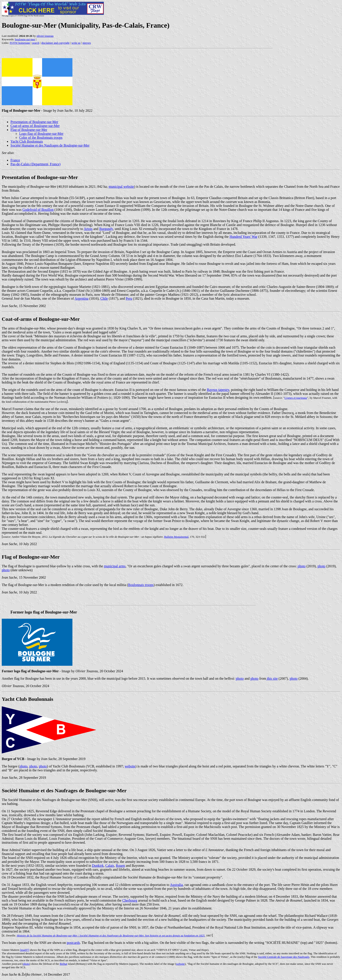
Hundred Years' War (243, 237)
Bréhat (64, 964)
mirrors (87, 43)
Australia (176, 885)
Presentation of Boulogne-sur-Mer (34, 122)
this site (272, 678)
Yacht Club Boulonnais (27, 141)
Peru (129, 298)
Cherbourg (130, 900)
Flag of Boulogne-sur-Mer (29, 130)
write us (76, 43)
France (15, 160)
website (130, 766)
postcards (73, 943)
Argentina (82, 298)
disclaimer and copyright (55, 43)
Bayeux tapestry (218, 390)
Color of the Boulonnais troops (41, 138)
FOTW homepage (20, 43)
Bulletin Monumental (176, 537)
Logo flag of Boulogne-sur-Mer (41, 134)
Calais (110, 866)
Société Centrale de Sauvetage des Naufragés (284, 957)
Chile (104, 298)
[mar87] (25, 950)
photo (302, 566)
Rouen (120, 866)
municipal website (121, 187)
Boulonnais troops (141, 585)
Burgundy (106, 229)
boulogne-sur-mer (25, 39)
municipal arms (115, 566)
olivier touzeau (45, 36)
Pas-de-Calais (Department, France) (36, 164)
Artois (88, 229)
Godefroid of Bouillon (38, 210)
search (36, 43)
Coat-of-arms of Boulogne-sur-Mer (35, 126)
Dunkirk (98, 866)
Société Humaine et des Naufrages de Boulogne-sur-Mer (50, 145)
